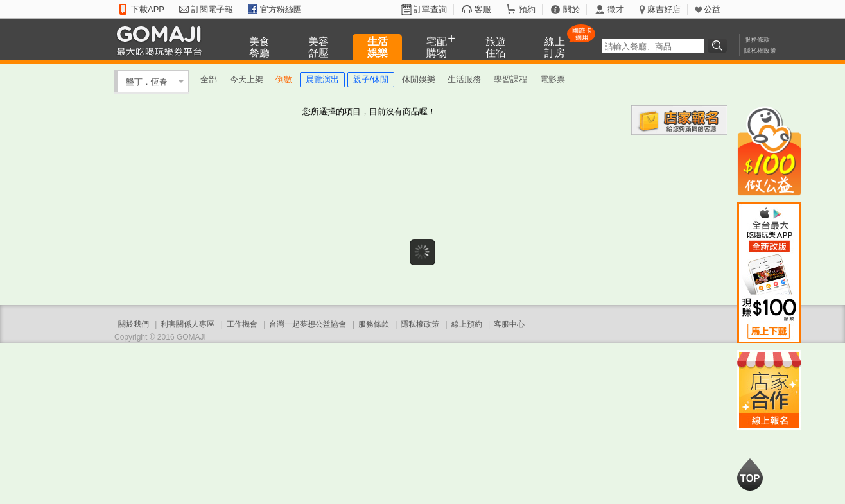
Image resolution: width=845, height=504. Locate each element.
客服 (483, 9)
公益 (712, 9)
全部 (209, 79)
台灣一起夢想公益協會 (308, 324)
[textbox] (653, 46)
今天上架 (247, 79)
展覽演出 (322, 79)
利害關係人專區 (187, 324)
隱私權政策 (760, 50)
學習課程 (510, 79)
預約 (527, 9)
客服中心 (509, 324)
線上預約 (467, 324)
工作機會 (242, 324)
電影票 (553, 79)
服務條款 (757, 39)
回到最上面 (750, 474)
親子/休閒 (371, 79)
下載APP (148, 9)
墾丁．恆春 (147, 81)
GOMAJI (162, 40)
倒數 (284, 79)
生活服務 (464, 79)
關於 (571, 9)
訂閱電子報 (212, 9)
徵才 (616, 9)
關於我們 (134, 324)
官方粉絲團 (281, 9)
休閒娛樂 (419, 79)
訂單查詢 (430, 9)
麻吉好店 (664, 9)
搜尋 (719, 46)
